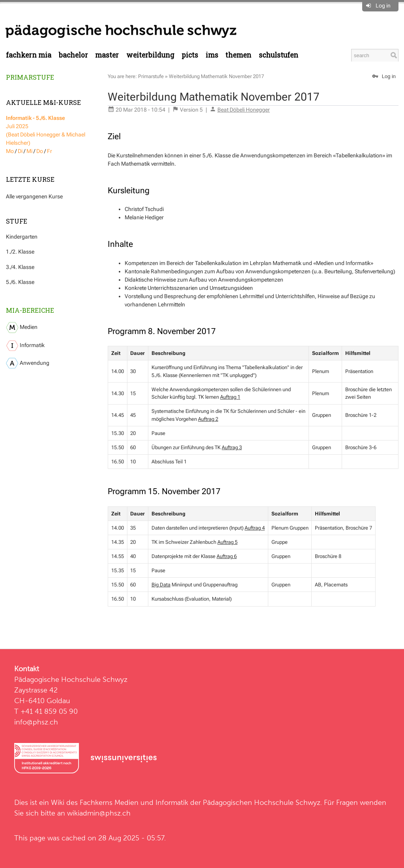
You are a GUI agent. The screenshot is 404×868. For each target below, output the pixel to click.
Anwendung (28, 363)
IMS (212, 55)
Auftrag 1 (230, 397)
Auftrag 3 (232, 447)
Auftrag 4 (255, 528)
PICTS (190, 55)
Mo (10, 151)
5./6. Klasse (20, 282)
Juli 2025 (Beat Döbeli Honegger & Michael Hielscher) (46, 130)
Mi (29, 151)
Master (107, 55)
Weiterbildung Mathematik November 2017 (216, 76)
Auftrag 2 (208, 419)
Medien (22, 328)
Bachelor (73, 55)
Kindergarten (22, 237)
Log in (383, 6)
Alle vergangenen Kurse (34, 196)
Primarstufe (30, 77)
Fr (50, 151)
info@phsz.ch (36, 722)
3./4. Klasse (20, 267)
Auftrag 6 (227, 556)
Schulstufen (279, 55)
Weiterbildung (150, 55)
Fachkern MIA (29, 55)
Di (20, 151)
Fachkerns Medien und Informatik (134, 802)
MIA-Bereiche (30, 310)
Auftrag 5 (227, 542)
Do (40, 151)
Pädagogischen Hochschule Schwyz (262, 802)
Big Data (161, 585)
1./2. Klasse (20, 252)
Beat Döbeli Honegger (244, 110)
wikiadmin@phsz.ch (99, 813)
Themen (238, 55)
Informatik (25, 346)
